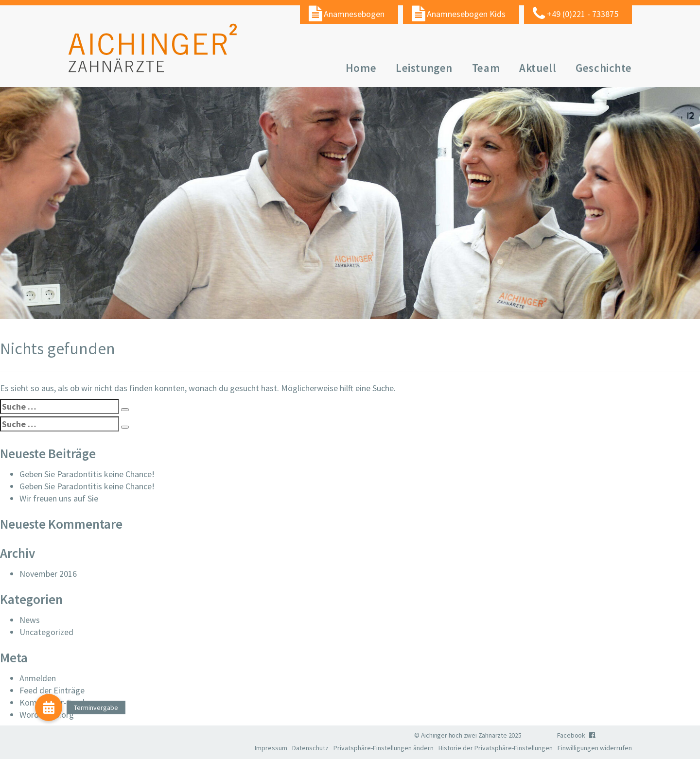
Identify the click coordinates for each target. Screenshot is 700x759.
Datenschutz (310, 748)
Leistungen (424, 68)
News (30, 620)
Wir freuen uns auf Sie (59, 498)
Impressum (271, 748)
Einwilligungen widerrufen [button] (595, 748)
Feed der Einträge (52, 690)
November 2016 (48, 574)
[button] (49, 707)
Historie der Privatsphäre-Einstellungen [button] (496, 748)
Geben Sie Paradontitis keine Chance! (87, 474)
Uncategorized (46, 632)
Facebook (576, 735)
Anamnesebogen (354, 14)
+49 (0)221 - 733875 (583, 14)
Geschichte (604, 68)
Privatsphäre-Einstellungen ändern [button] (384, 748)
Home (361, 68)
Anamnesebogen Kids (466, 14)
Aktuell (538, 68)
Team (486, 68)
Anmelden (38, 678)
